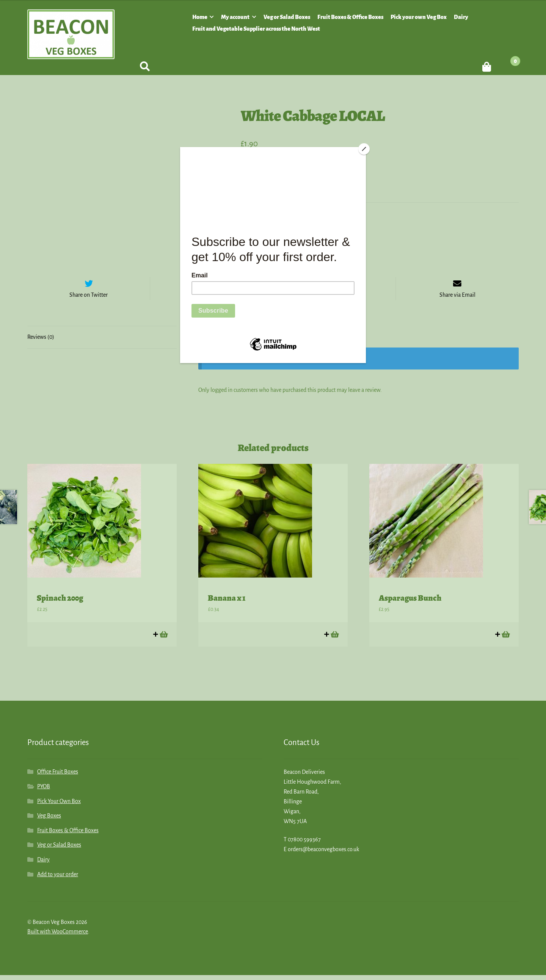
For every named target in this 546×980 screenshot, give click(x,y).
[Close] (364, 149)
